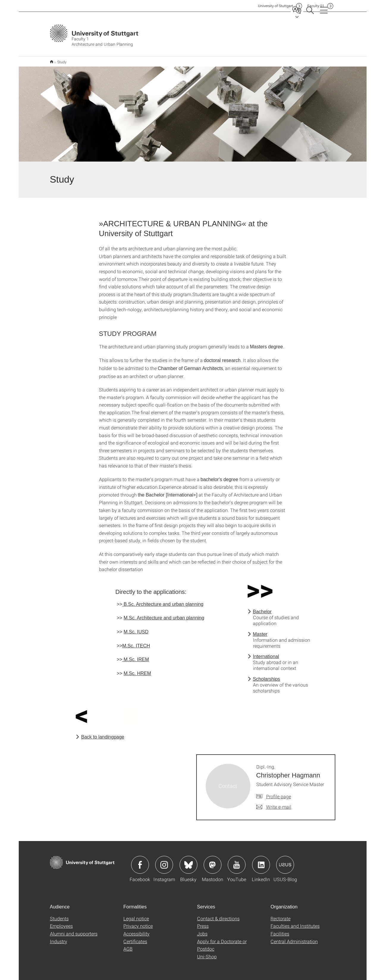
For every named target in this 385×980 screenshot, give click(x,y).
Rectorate (280, 915)
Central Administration (294, 937)
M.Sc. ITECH (136, 642)
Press (203, 922)
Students (59, 915)
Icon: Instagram (164, 861)
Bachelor (262, 608)
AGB (128, 945)
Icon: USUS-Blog (285, 861)
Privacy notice (138, 922)
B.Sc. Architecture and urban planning (163, 600)
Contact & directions (218, 915)
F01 (316, 6)
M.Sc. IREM (136, 656)
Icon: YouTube (237, 861)
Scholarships (267, 675)
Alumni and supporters (74, 930)
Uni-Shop (207, 953)
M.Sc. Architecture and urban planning (164, 614)
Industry (59, 937)
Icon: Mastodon (213, 861)
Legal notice (136, 915)
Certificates (135, 937)
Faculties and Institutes (295, 922)
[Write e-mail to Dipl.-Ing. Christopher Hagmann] (274, 803)
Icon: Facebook (140, 861)
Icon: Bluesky (188, 861)
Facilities (280, 930)
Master (260, 630)
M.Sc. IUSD (136, 628)
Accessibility (136, 930)
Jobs (202, 930)
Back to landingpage (103, 733)
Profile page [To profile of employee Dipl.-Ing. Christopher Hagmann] (279, 792)
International (266, 653)
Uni (276, 6)
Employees (61, 922)
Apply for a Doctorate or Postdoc (222, 941)
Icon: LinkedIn (261, 861)
